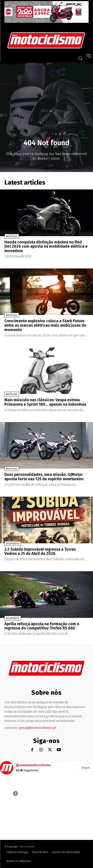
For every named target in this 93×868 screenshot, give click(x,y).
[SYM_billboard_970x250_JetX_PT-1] (46, 22)
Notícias (12, 236)
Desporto (13, 544)
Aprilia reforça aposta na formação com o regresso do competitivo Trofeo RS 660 (42, 626)
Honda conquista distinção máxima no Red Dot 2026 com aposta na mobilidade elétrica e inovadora (46, 247)
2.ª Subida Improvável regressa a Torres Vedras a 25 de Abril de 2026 (40, 552)
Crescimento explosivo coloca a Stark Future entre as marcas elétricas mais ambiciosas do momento (45, 325)
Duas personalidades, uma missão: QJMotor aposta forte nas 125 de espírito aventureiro (44, 477)
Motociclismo (27, 847)
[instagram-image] (15, 793)
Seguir (86, 768)
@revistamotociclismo (33, 765)
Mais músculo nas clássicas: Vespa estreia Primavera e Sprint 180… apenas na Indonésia (45, 402)
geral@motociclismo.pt (38, 728)
